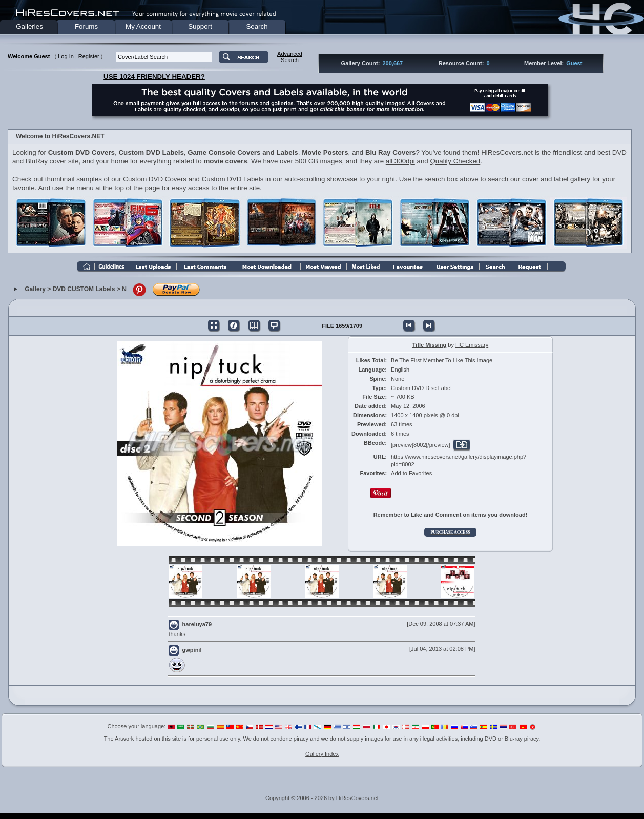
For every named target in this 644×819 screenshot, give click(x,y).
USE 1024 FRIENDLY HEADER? (154, 77)
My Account (143, 26)
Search (257, 26)
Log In (66, 56)
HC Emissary (472, 345)
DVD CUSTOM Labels (84, 289)
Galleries (29, 26)
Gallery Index (322, 754)
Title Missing (429, 345)
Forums (86, 26)
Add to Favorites (411, 473)
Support (200, 26)
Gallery (35, 289)
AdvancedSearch (290, 57)
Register (89, 56)
